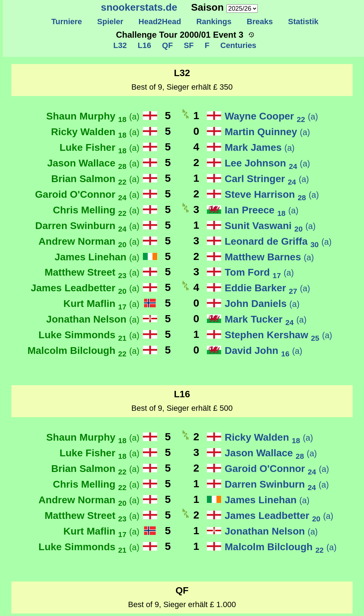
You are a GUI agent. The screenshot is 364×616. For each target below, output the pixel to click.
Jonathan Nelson (93, 319)
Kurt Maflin (101, 304)
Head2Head (160, 22)
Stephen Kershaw (278, 335)
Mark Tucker (266, 319)
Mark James (260, 147)
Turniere (67, 22)
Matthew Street (92, 272)
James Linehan (97, 257)
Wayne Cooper (271, 116)
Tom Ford (259, 272)
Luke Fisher (99, 147)
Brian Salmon (95, 179)
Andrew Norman (89, 241)
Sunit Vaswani (270, 226)
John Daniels (262, 304)
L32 (120, 45)
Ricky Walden (95, 132)
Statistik (303, 22)
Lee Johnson (267, 163)
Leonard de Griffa (278, 241)
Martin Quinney (267, 132)
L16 (143, 45)
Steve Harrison (272, 194)
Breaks (260, 22)
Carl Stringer (267, 179)
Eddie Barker (267, 288)
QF (166, 45)
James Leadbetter (85, 288)
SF (188, 45)
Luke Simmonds (89, 335)
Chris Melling (96, 210)
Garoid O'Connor (87, 194)
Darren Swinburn (87, 226)
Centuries (237, 45)
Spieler (110, 22)
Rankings (214, 22)
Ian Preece (262, 210)
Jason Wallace (93, 163)
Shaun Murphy (93, 116)
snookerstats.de (139, 7)
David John (263, 351)
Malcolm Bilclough (83, 351)
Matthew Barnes (269, 257)
